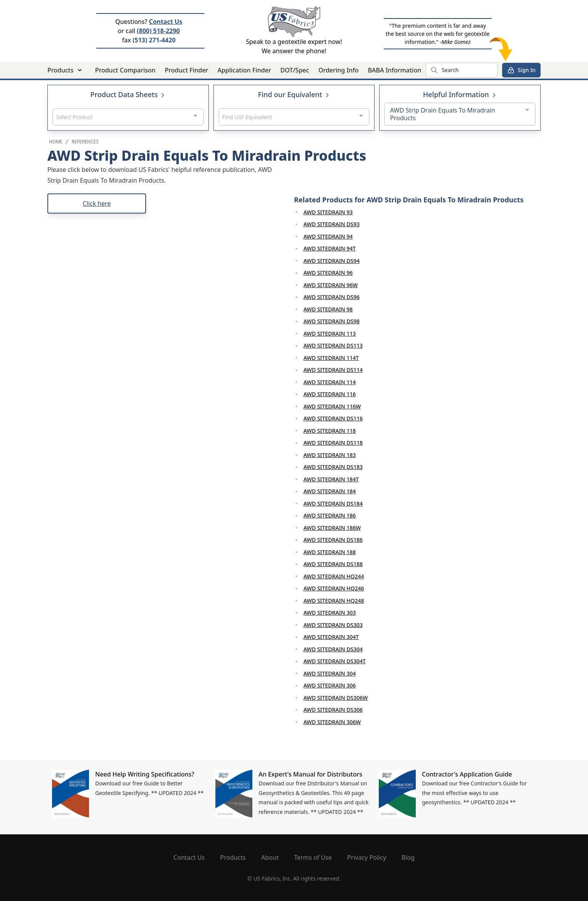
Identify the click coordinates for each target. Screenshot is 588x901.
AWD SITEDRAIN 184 (330, 491)
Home (56, 142)
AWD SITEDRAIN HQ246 (334, 588)
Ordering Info (338, 70)
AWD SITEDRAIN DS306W (336, 698)
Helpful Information (460, 94)
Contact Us (165, 22)
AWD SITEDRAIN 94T (330, 248)
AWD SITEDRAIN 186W (332, 528)
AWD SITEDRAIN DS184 (333, 503)
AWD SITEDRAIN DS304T (335, 661)
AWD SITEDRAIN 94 (328, 236)
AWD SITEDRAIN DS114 (333, 370)
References (85, 142)
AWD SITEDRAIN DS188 (333, 564)
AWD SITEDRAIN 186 (330, 515)
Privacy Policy (367, 857)
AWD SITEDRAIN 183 (330, 455)
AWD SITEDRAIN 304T (331, 637)
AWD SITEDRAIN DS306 (333, 710)
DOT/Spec (295, 70)
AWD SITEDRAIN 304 (330, 673)
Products (233, 857)
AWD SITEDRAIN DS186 (333, 540)
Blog (408, 857)
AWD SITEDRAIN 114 (330, 382)
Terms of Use (313, 857)
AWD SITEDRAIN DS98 (332, 321)
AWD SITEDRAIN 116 (330, 394)
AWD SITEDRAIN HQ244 (334, 576)
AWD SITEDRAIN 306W (332, 722)
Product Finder (187, 70)
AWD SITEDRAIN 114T (331, 358)
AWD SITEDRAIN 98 (328, 309)
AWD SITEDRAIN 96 (328, 273)
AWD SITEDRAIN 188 (330, 552)
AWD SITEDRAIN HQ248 (334, 601)
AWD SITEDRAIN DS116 (333, 418)
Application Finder (244, 70)
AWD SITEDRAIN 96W (331, 285)
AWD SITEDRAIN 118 (330, 431)
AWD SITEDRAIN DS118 (333, 443)
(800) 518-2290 (158, 31)
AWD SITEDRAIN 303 (330, 613)
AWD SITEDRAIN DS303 (333, 625)
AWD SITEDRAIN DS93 (332, 224)
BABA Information (395, 70)
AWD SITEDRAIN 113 (330, 334)
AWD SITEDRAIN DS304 (333, 649)
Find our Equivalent (294, 94)
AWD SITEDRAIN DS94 (332, 261)
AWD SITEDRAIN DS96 (332, 297)
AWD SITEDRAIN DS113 (333, 345)
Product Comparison (125, 70)
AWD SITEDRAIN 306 (330, 685)
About (270, 857)
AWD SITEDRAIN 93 (328, 212)
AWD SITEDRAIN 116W (332, 406)
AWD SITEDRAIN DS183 (333, 467)
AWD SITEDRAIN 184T (331, 479)
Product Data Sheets (128, 94)
